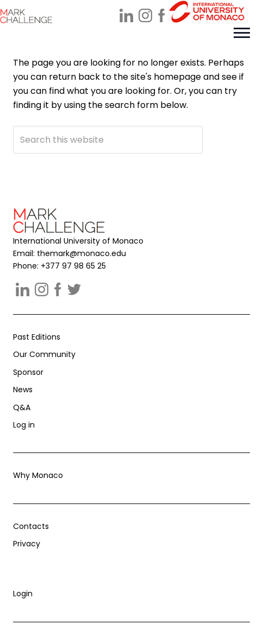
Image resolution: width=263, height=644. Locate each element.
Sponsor (28, 372)
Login (23, 594)
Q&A (22, 407)
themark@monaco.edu (82, 253)
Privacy (27, 544)
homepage (177, 77)
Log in (24, 425)
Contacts (31, 526)
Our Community (44, 354)
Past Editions (37, 337)
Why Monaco (38, 475)
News (23, 390)
